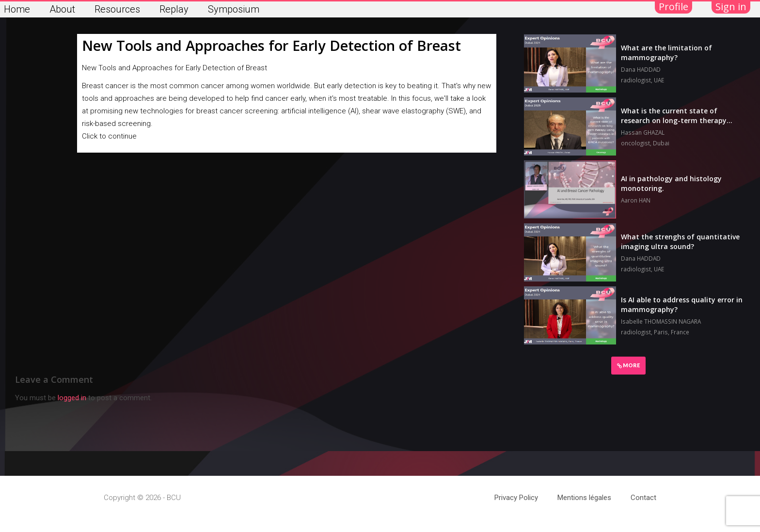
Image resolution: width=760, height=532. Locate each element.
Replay (174, 9)
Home (17, 9)
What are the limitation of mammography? (666, 53)
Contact (643, 498)
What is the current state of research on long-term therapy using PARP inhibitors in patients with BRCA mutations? (676, 125)
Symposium (234, 9)
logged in (72, 398)
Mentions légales (584, 498)
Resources (117, 9)
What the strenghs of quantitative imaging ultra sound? (680, 242)
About (62, 9)
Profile (673, 7)
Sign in (731, 7)
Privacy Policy (516, 498)
